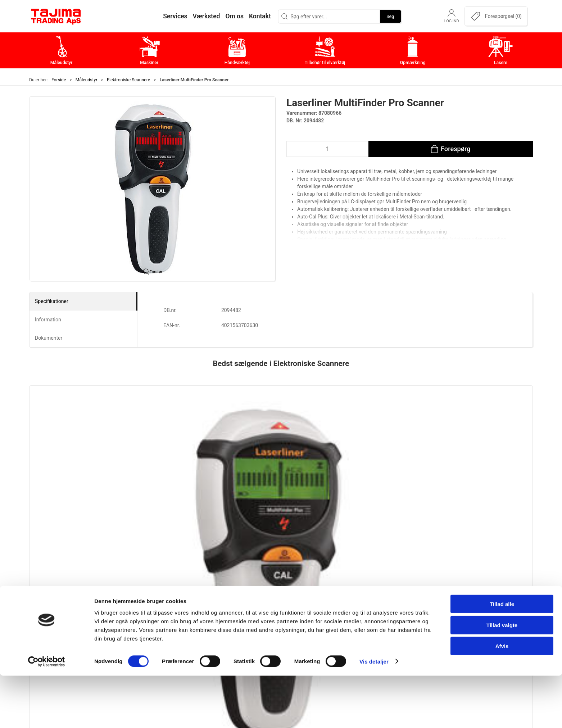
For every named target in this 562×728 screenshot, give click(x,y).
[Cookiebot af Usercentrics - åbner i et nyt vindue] (47, 714)
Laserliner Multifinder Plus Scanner (75, 467)
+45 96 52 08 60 (137, 638)
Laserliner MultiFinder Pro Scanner (278, 467)
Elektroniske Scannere (128, 80)
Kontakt (389, 606)
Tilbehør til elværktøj (237, 628)
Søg (390, 16)
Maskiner (223, 606)
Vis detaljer (374, 714)
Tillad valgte (502, 677)
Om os (387, 595)
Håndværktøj (227, 617)
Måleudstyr (87, 80)
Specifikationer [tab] (52, 301)
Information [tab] (48, 320)
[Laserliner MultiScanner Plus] (179, 423)
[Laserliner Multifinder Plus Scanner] (77, 423)
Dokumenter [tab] (49, 338)
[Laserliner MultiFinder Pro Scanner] (281, 423)
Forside (59, 80)
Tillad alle (502, 656)
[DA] (56, 16)
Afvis (502, 698)
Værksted (391, 617)
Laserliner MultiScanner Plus (169, 467)
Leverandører (395, 628)
